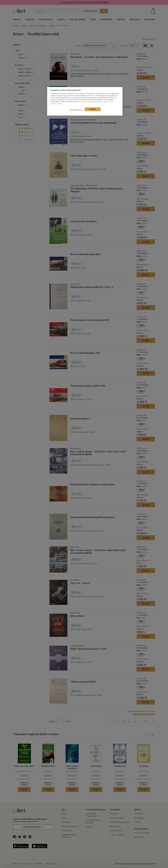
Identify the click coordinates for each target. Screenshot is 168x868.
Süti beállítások (76, 110)
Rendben (93, 109)
